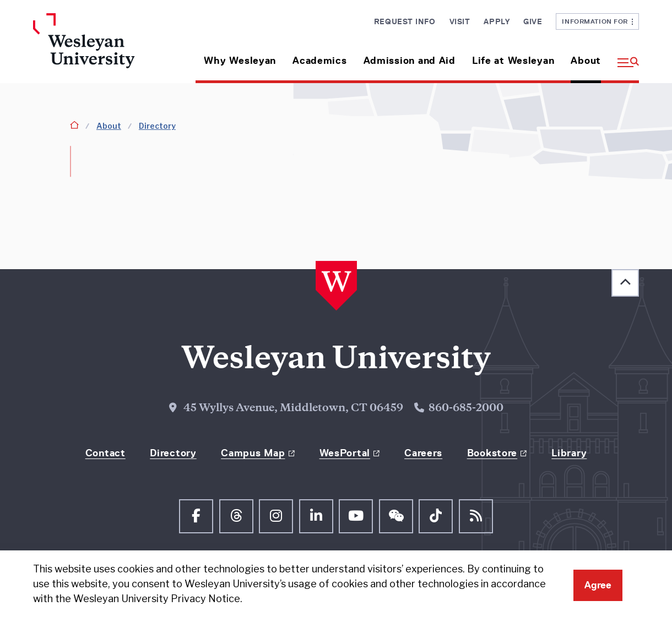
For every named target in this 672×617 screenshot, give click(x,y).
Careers (423, 453)
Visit (460, 21)
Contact (105, 453)
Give (533, 21)
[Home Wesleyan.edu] (103, 48)
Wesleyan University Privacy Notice (157, 599)
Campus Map (253, 453)
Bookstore (492, 453)
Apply (497, 21)
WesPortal (345, 453)
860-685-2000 (466, 409)
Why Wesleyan (240, 61)
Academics (319, 61)
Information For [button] (597, 21)
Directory (157, 126)
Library (569, 453)
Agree (598, 585)
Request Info (405, 21)
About (586, 61)
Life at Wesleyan (513, 61)
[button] (624, 56)
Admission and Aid (410, 61)
